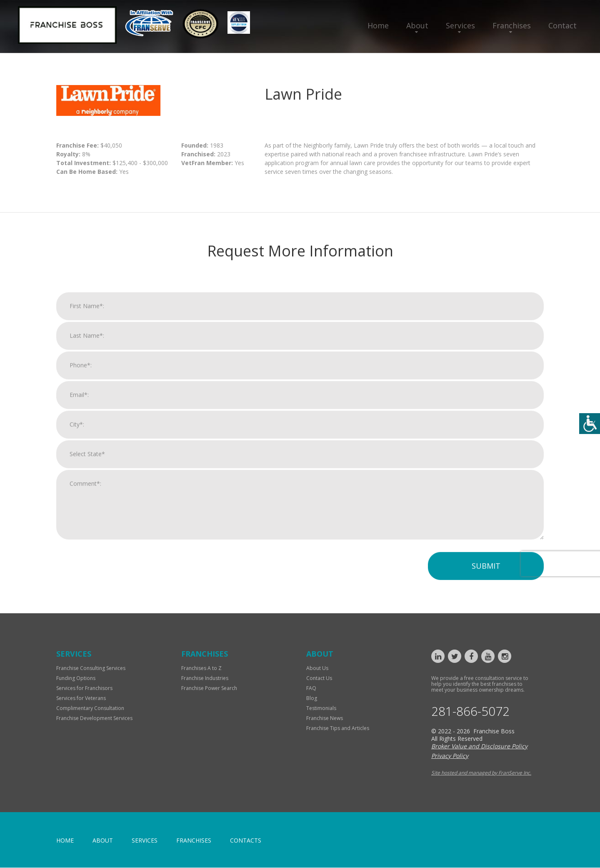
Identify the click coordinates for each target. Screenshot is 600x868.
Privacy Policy (450, 756)
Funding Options (76, 678)
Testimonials (321, 708)
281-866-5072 (470, 712)
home (65, 841)
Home (378, 25)
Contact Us (319, 678)
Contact (562, 25)
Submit (486, 572)
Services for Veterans (81, 698)
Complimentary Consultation (90, 708)
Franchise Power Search (209, 688)
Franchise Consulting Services (91, 668)
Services (460, 25)
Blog (312, 698)
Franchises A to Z (201, 668)
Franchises (512, 25)
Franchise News (325, 718)
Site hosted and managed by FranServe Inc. (481, 773)
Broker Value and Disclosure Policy (479, 746)
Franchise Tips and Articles (338, 728)
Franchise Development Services (94, 718)
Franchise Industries (205, 678)
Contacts (246, 841)
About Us (317, 668)
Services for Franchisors (84, 688)
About (417, 25)
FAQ (311, 688)
